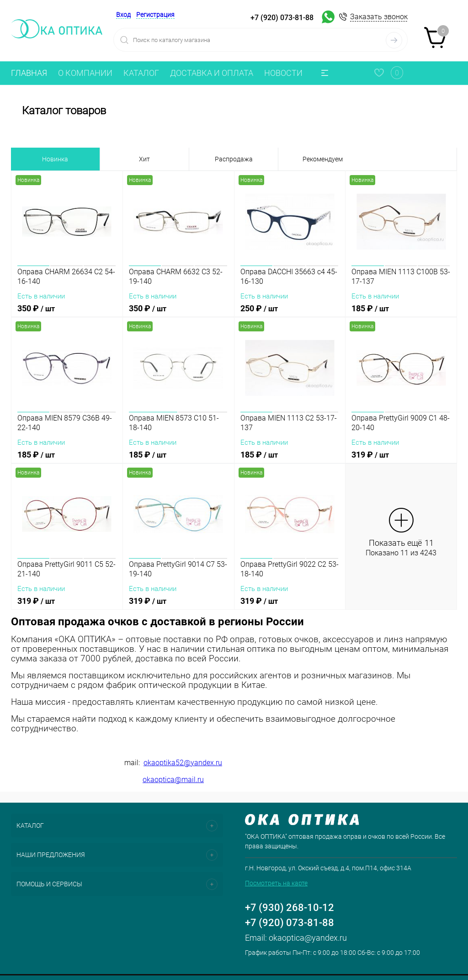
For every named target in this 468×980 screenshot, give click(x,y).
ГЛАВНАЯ (29, 73)
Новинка (55, 159)
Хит (144, 159)
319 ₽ (401, 460)
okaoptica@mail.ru (173, 780)
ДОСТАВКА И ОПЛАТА (212, 73)
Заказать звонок (379, 17)
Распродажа (234, 159)
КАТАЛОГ (141, 73)
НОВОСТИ (283, 73)
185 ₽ (401, 314)
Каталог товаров (234, 111)
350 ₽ (67, 314)
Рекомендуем (323, 159)
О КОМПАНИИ (85, 73)
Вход (123, 15)
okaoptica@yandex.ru (308, 938)
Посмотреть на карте (276, 883)
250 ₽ (290, 314)
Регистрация (155, 15)
